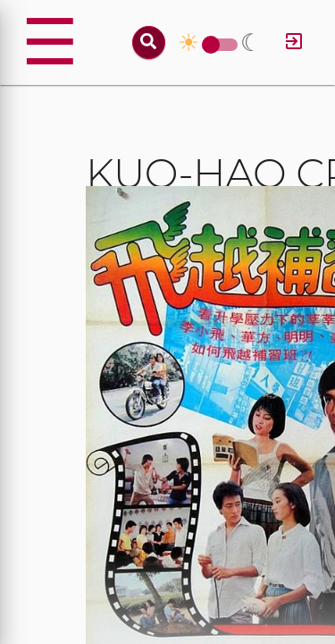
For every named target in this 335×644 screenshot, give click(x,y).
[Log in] (294, 42)
